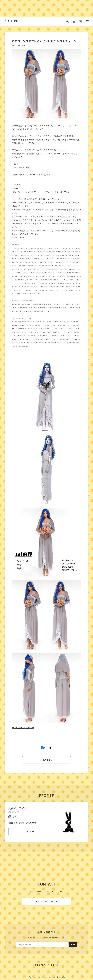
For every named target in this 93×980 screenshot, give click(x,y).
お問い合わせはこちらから (46, 901)
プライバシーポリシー (36, 977)
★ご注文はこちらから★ (23, 728)
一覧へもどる (46, 760)
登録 (73, 944)
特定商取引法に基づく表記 (55, 977)
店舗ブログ (29, 831)
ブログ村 (54, 965)
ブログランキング (42, 965)
